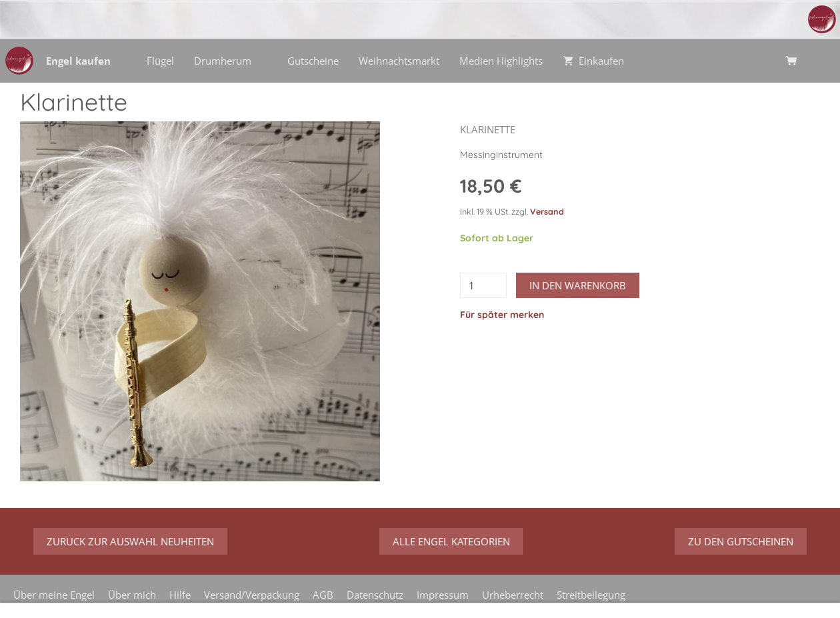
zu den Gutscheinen (741, 541)
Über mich (132, 595)
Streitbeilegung (591, 595)
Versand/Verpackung (252, 595)
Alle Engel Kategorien (451, 541)
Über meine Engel (54, 595)
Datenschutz (375, 595)
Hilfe (180, 595)
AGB (323, 595)
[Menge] (483, 285)
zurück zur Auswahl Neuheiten (130, 541)
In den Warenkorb (578, 285)
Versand (547, 211)
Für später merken (502, 315)
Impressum (443, 595)
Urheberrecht (513, 595)
